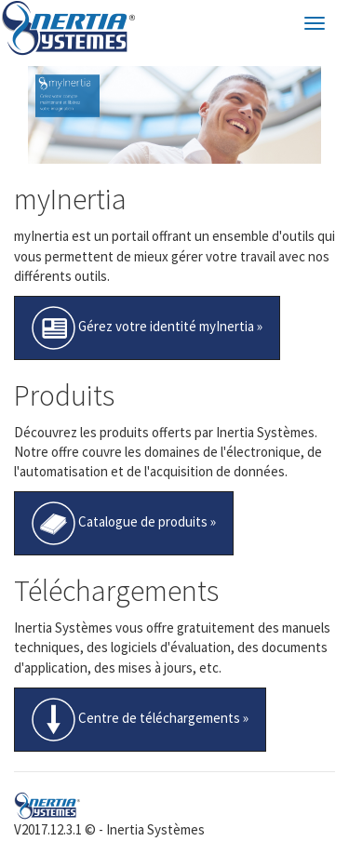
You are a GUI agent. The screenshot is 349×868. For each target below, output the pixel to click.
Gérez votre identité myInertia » (147, 328)
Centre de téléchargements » (140, 720)
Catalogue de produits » (124, 523)
